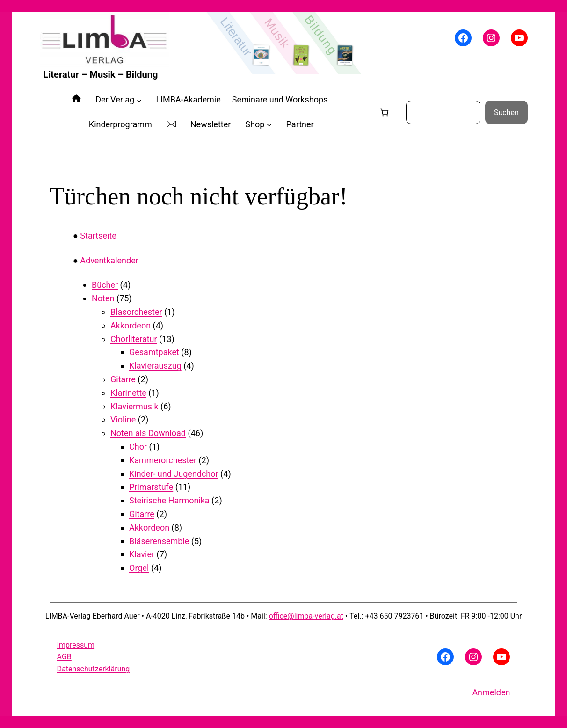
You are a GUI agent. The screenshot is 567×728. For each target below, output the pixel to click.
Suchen (506, 113)
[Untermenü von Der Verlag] (139, 100)
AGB (64, 657)
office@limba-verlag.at (306, 616)
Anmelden (491, 692)
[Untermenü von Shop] (269, 125)
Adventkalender (109, 260)
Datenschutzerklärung (94, 669)
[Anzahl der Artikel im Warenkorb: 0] (384, 113)
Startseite (98, 236)
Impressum (76, 645)
